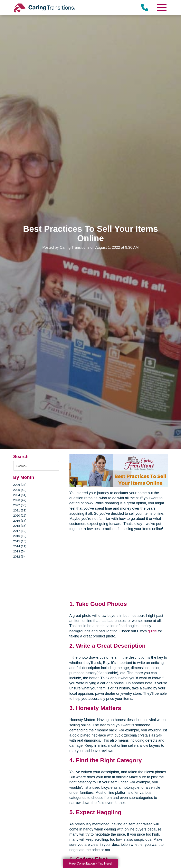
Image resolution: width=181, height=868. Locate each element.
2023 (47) (20, 500)
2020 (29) (20, 515)
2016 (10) (20, 536)
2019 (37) (20, 521)
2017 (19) (20, 531)
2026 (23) (20, 485)
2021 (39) (20, 510)
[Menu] (162, 7)
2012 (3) (19, 556)
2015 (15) (20, 541)
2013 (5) (19, 551)
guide (152, 631)
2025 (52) (20, 490)
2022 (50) (20, 505)
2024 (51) (20, 495)
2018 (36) (20, 526)
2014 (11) (20, 546)
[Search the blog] (36, 466)
